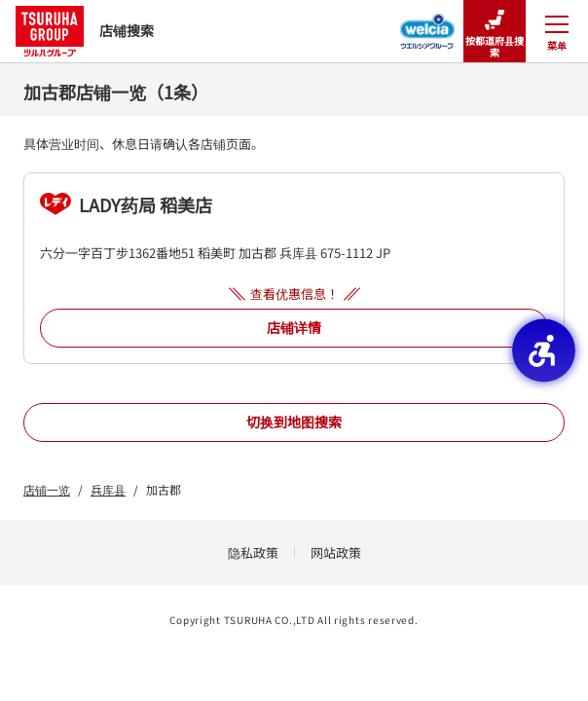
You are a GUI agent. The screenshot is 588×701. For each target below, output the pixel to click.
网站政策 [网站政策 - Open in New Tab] (336, 553)
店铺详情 (294, 327)
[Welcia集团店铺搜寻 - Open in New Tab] (428, 25)
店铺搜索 (85, 31)
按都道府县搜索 (495, 32)
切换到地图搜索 (294, 422)
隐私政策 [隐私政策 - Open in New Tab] (253, 553)
